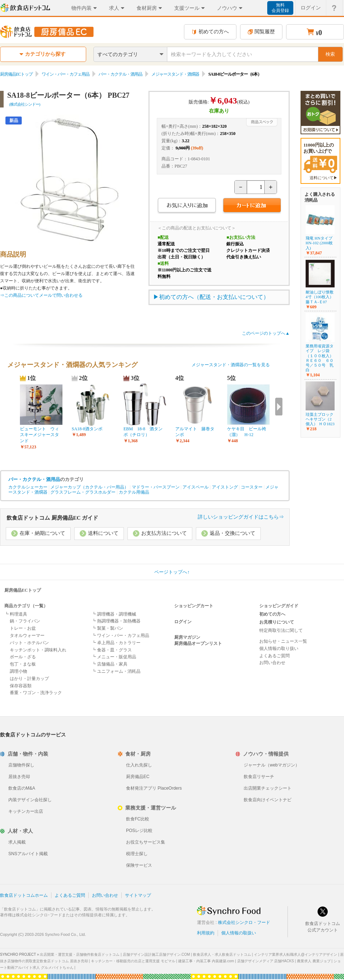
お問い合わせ (272, 663)
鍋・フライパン (25, 621)
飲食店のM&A (22, 788)
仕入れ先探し (139, 765)
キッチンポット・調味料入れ (38, 650)
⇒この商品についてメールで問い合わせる (41, 295)
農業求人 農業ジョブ (314, 961)
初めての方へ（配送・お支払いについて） (214, 297)
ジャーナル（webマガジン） (272, 765)
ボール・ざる (23, 657)
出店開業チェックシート (268, 788)
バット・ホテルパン (29, 643)
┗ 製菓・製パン (107, 628)
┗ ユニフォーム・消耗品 (116, 671)
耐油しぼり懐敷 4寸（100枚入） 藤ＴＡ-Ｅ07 (322, 297)
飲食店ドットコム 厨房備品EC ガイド (52, 518)
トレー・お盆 (23, 628)
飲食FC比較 (138, 819)
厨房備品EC (138, 777)
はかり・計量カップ (29, 679)
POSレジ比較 (139, 831)
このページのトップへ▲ (266, 333)
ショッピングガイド (279, 606)
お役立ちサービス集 (146, 842)
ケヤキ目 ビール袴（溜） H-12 (247, 432)
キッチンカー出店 (26, 811)
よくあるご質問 (274, 656)
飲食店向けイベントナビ (268, 800)
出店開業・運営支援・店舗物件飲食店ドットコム (80, 954)
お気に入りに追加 (187, 206)
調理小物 (18, 671)
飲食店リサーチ (259, 777)
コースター (252, 487)
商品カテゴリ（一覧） (26, 606)
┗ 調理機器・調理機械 (114, 614)
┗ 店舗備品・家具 (110, 664)
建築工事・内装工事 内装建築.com (206, 961)
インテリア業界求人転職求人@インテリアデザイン (295, 954)
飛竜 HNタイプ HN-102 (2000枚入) (319, 243)
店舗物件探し (21, 765)
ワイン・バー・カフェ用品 (66, 74)
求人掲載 (17, 842)
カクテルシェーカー (28, 487)
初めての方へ (210, 32)
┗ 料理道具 (16, 614)
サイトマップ (138, 895)
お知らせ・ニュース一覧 (283, 641)
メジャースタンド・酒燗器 (175, 74)
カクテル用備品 (134, 492)
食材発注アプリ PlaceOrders (154, 788)
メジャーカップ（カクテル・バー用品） (89, 487)
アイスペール (196, 487)
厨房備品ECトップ (16, 74)
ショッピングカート (194, 606)
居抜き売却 (19, 777)
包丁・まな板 (23, 664)
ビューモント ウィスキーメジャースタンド (39, 435)
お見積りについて (277, 622)
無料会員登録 (280, 8)
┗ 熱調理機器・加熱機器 (116, 621)
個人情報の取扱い (239, 933)
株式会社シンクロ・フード (244, 922)
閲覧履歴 (261, 32)
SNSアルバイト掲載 (28, 854)
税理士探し (137, 854)
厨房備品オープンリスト (198, 643)
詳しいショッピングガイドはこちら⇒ (241, 517)
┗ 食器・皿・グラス (112, 650)
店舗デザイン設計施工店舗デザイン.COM (156, 954)
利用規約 (206, 933)
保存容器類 (21, 686)
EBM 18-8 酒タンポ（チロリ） (143, 432)
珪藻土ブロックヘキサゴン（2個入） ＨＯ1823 (320, 419)
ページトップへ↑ (172, 572)
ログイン (183, 622)
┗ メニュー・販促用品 (114, 657)
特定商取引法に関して (281, 630)
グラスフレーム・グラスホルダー (83, 492)
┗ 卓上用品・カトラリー (116, 643)
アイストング (225, 487)
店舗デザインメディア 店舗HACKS (266, 961)
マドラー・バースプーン (156, 487)
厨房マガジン (187, 637)
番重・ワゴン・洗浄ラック (36, 693)
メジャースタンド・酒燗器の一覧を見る (231, 365)
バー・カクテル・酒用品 (120, 74)
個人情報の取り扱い (279, 649)
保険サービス (139, 865)
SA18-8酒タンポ (87, 429)
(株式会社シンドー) (24, 104)
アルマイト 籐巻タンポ (195, 432)
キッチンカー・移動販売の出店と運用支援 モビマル (133, 961)
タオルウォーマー (27, 635)
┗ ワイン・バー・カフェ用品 (120, 635)
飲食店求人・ (222, 954)
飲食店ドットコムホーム (24, 895)
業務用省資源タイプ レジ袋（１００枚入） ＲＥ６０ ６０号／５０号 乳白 (320, 358)
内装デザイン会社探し (30, 800)
